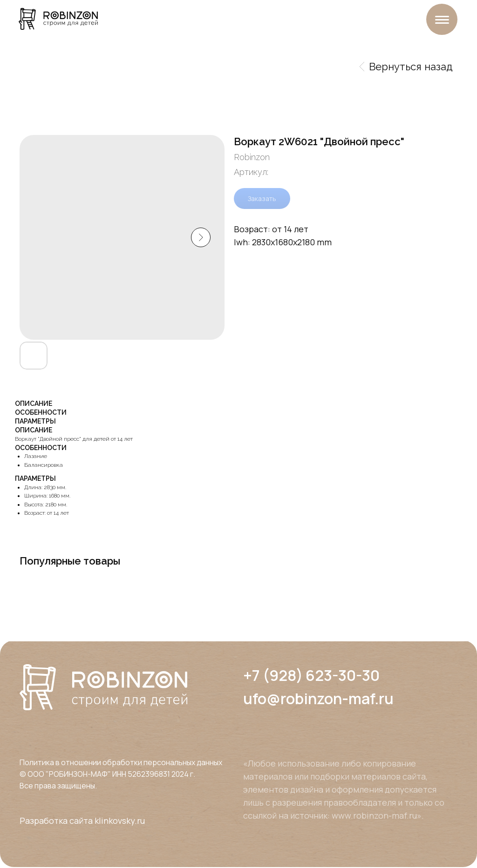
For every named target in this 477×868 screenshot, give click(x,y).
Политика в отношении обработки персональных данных (121, 762)
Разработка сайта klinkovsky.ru (82, 821)
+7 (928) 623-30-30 (311, 675)
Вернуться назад (406, 67)
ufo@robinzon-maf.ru (318, 699)
